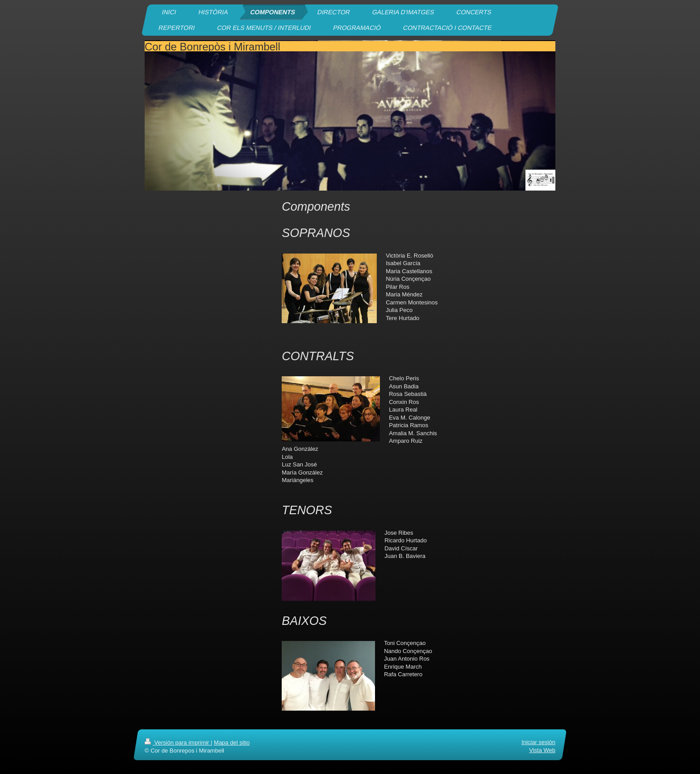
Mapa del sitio (232, 743)
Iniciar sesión (538, 742)
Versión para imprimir (178, 743)
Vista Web (542, 750)
